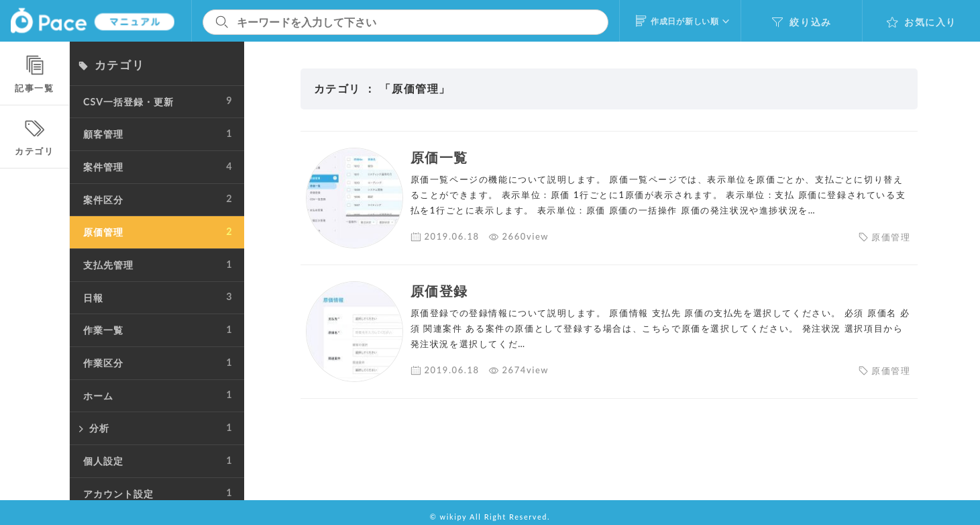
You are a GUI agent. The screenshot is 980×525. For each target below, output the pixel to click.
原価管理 (891, 237)
